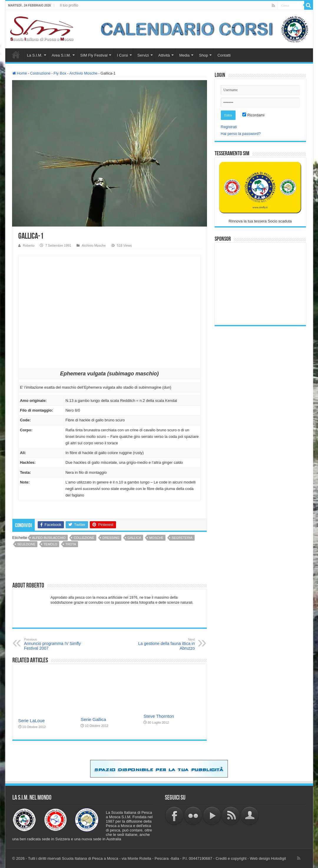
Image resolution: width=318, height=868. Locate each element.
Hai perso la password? (241, 134)
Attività (164, 55)
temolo (50, 544)
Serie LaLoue (32, 721)
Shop (203, 55)
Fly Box (60, 73)
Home (16, 55)
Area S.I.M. (61, 55)
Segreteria (182, 538)
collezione (84, 538)
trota (71, 544)
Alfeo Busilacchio (49, 538)
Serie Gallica (93, 719)
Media (184, 55)
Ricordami (253, 115)
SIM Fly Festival (94, 55)
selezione (26, 544)
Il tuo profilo (69, 5)
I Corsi (122, 55)
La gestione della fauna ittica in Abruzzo (165, 644)
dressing (111, 538)
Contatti (224, 55)
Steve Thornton (159, 716)
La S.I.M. (35, 55)
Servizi (143, 55)
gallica (134, 538)
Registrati (229, 127)
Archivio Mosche (83, 73)
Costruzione (40, 73)
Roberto (29, 245)
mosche (156, 538)
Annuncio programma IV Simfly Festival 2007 (54, 644)
